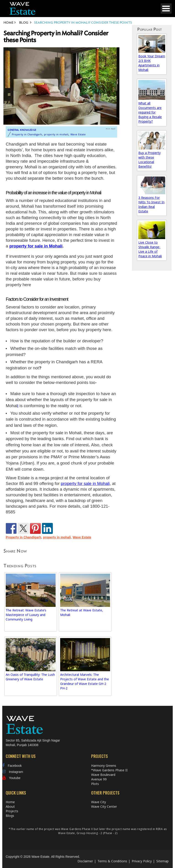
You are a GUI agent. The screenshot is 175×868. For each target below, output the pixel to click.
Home (10, 802)
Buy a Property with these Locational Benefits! (149, 160)
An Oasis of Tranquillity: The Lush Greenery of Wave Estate (30, 677)
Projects (12, 811)
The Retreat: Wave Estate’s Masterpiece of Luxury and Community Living (26, 615)
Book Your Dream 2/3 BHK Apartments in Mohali (152, 63)
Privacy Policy (142, 861)
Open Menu (166, 9)
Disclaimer (85, 861)
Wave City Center (104, 806)
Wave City (99, 802)
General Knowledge (22, 130)
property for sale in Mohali (36, 246)
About (10, 806)
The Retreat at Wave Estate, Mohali (82, 612)
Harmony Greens (104, 766)
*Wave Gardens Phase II (109, 770)
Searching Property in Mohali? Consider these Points (56, 37)
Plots (95, 784)
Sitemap (162, 861)
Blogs (10, 816)
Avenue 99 (99, 779)
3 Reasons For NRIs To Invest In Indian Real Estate (151, 204)
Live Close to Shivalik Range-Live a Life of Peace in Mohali (150, 249)
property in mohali (56, 134)
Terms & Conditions (112, 861)
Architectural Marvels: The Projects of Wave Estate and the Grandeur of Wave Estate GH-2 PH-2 (85, 681)
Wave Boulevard (103, 775)
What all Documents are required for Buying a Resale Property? (150, 112)
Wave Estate (78, 134)
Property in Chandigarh (27, 134)
